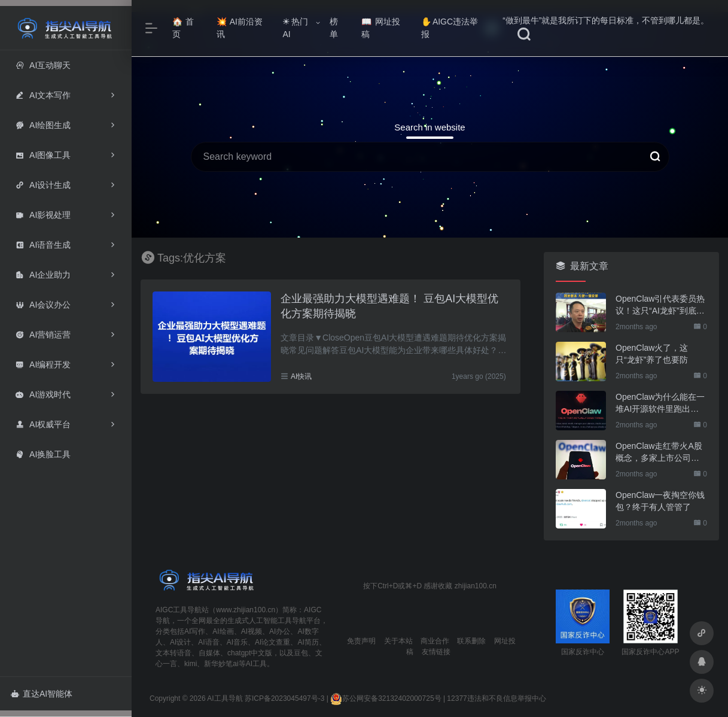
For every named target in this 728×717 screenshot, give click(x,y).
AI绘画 (223, 631)
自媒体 (209, 653)
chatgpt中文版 (250, 653)
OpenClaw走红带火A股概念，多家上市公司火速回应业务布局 (659, 452)
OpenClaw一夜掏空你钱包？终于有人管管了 (660, 501)
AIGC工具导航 (179, 610)
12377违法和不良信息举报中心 (496, 698)
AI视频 (252, 631)
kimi (191, 664)
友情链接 (436, 652)
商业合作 (435, 641)
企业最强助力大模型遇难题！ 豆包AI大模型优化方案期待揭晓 (389, 306)
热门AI (295, 28)
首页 (183, 28)
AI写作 (195, 631)
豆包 (301, 653)
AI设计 (180, 642)
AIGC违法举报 (450, 28)
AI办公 (280, 631)
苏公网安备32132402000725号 (386, 698)
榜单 (334, 28)
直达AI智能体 (42, 694)
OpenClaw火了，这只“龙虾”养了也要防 (652, 354)
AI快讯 (301, 376)
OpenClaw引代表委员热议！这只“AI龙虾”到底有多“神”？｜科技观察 (660, 305)
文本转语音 (173, 653)
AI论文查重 (272, 642)
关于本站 (398, 641)
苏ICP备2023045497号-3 (284, 698)
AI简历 (308, 642)
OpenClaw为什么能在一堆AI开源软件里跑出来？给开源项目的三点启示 (660, 403)
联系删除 (471, 641)
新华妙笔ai (221, 664)
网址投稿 (381, 28)
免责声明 (361, 641)
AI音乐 (237, 642)
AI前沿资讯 (240, 28)
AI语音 (208, 642)
